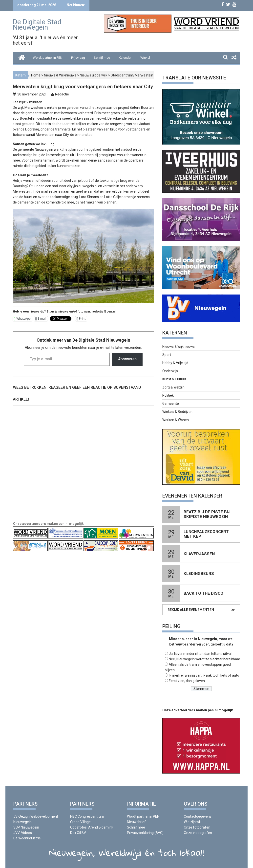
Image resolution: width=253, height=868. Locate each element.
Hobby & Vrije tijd (175, 363)
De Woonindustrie (27, 838)
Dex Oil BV (78, 833)
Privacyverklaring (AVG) (145, 833)
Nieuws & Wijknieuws (60, 75)
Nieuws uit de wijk (94, 75)
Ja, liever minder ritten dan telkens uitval (200, 654)
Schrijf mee (102, 58)
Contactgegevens (198, 816)
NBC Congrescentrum (87, 816)
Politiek (168, 395)
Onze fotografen (197, 827)
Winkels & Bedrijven (177, 412)
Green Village (80, 822)
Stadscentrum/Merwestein (132, 75)
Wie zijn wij (192, 822)
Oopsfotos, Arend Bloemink (92, 827)
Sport (167, 355)
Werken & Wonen (176, 420)
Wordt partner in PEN (48, 58)
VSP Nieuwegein (26, 827)
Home (36, 75)
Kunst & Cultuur (174, 379)
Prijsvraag (78, 58)
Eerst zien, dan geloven (187, 681)
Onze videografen (198, 833)
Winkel (145, 58)
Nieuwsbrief (136, 822)
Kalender (125, 58)
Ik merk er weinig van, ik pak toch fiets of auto (204, 675)
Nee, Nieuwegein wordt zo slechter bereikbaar (204, 659)
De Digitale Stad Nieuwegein (37, 25)
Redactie (62, 94)
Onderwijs (170, 371)
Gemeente (171, 404)
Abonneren (127, 359)
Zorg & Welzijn (173, 387)
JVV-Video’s (23, 833)
